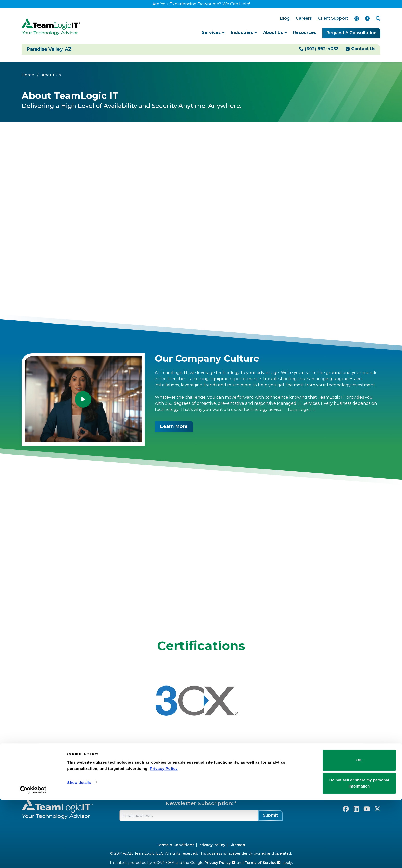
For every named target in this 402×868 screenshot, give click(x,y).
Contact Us (363, 49)
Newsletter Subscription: (199, 803)
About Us (275, 32)
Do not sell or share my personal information (359, 851)
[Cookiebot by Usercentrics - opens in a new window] (33, 858)
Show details (79, 851)
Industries (244, 32)
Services (213, 32)
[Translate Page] (357, 19)
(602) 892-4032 (322, 49)
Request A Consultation (351, 33)
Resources (305, 32)
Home (28, 75)
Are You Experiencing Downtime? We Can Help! (201, 4)
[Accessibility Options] (367, 19)
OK (359, 828)
